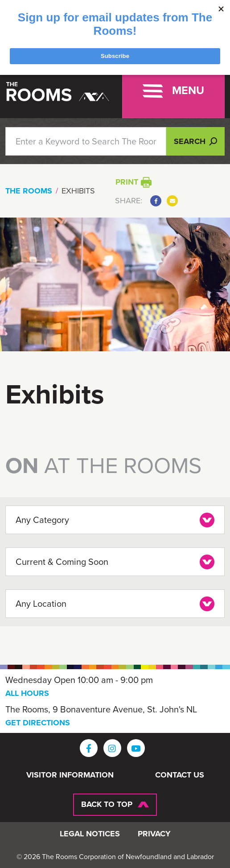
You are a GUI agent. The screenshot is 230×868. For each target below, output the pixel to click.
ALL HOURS (27, 693)
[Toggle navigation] (173, 91)
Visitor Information (70, 775)
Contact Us (180, 775)
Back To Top (107, 804)
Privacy (154, 834)
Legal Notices (90, 834)
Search (195, 141)
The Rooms (29, 191)
